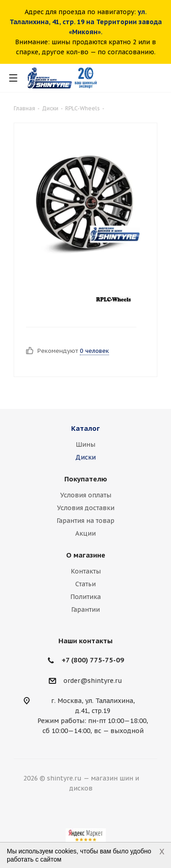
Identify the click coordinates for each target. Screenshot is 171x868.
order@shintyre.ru (93, 681)
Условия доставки (86, 508)
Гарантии (85, 610)
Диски (85, 457)
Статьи (85, 584)
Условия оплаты (86, 495)
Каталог (85, 428)
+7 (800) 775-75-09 (93, 660)
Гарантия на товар (85, 521)
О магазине (86, 555)
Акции (85, 533)
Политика (85, 597)
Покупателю (86, 479)
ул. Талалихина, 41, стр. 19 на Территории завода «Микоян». (86, 22)
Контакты (86, 571)
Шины (85, 444)
